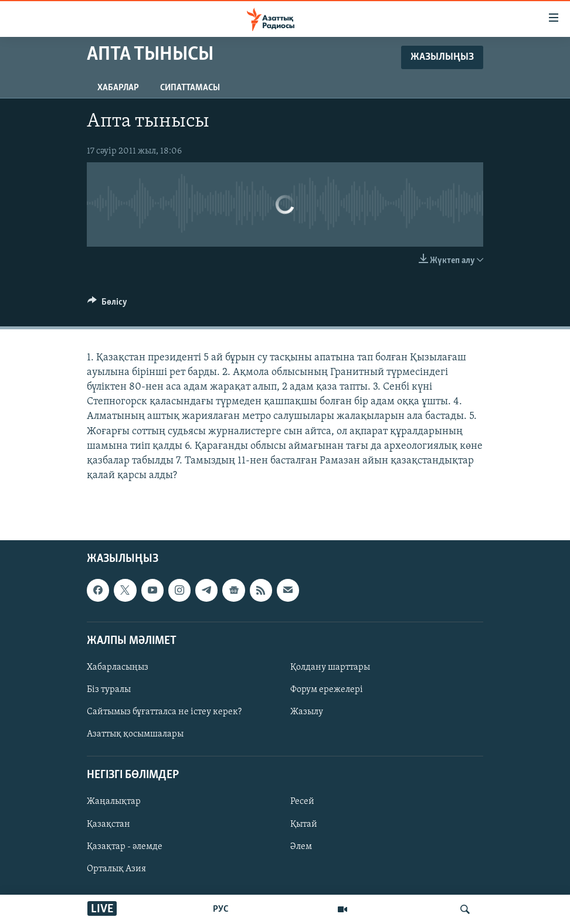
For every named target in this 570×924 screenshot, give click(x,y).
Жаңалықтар (114, 802)
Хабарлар (118, 88)
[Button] (107, 305)
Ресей (302, 802)
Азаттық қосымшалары (135, 735)
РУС (221, 909)
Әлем (301, 847)
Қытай (304, 824)
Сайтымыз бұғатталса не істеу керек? (164, 712)
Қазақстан (108, 824)
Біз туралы (109, 690)
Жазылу (307, 712)
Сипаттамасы (190, 88)
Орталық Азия (116, 869)
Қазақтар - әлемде (125, 847)
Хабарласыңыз (118, 667)
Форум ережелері (327, 690)
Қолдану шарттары (330, 667)
